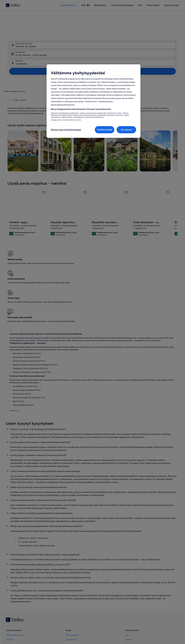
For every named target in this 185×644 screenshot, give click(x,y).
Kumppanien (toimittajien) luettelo (66, 120)
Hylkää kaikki (105, 130)
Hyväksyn (126, 130)
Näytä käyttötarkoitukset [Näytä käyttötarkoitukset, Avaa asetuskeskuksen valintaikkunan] (66, 130)
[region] (94, 101)
